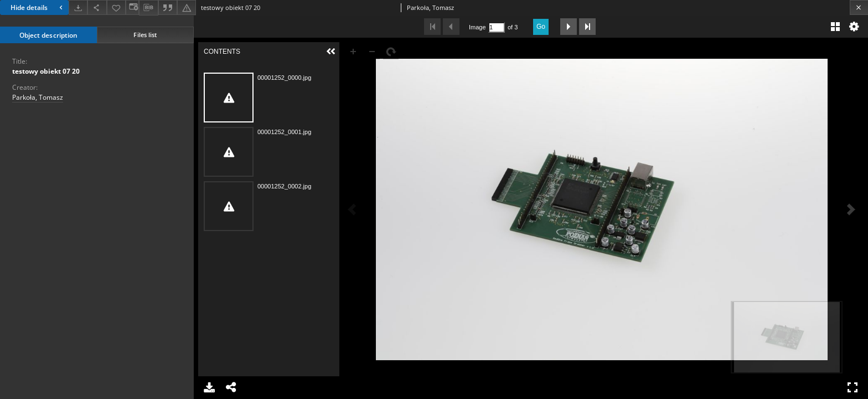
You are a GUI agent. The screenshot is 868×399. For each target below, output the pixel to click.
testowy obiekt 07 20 (46, 71)
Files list (145, 35)
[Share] (97, 7)
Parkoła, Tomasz (38, 97)
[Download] (78, 7)
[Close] (859, 7)
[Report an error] (187, 7)
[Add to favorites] (116, 7)
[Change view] (132, 7)
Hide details (38, 7)
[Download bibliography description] (148, 8)
